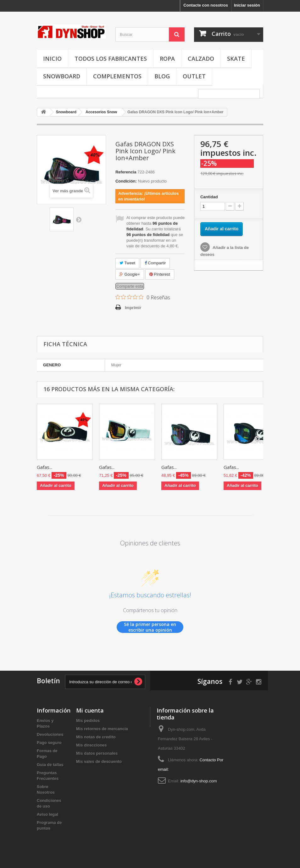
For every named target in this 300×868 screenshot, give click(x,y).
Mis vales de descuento (99, 761)
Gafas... (44, 467)
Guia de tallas (50, 765)
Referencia (126, 172)
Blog (162, 76)
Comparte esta (130, 286)
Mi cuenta (90, 710)
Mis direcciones (92, 745)
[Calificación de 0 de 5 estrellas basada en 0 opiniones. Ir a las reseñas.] (143, 297)
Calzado (201, 59)
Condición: (126, 181)
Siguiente (79, 219)
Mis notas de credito (96, 737)
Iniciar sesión (247, 5)
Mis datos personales (97, 753)
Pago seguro (49, 743)
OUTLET (194, 76)
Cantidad (209, 197)
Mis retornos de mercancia (102, 729)
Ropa (167, 59)
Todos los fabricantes (111, 59)
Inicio (52, 59)
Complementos (117, 76)
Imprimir (133, 308)
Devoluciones (50, 734)
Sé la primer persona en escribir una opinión (150, 627)
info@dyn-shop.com (199, 781)
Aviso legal (47, 814)
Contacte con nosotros (206, 5)
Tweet (127, 263)
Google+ (130, 274)
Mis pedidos (88, 721)
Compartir (155, 263)
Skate (236, 59)
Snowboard (62, 76)
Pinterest (160, 274)
